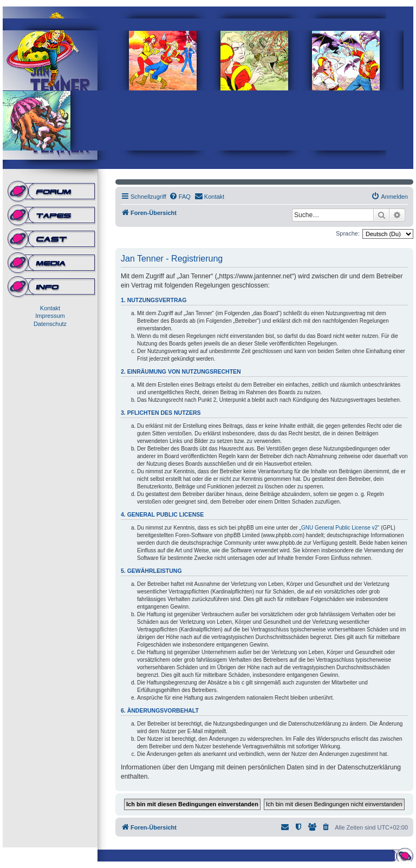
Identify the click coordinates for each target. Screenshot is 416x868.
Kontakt (50, 308)
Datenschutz (50, 324)
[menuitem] (180, 197)
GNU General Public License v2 (339, 528)
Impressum (50, 316)
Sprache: (348, 233)
